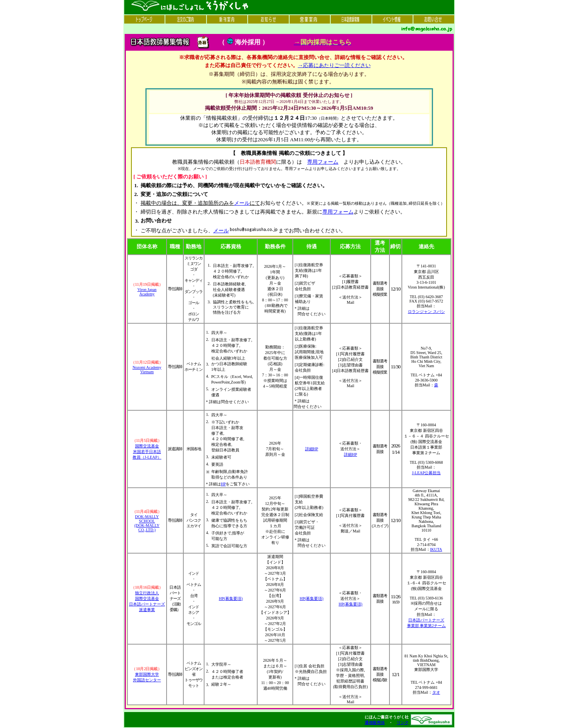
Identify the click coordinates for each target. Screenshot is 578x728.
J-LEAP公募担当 (426, 473)
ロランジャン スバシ (426, 312)
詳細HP (312, 449)
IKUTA (436, 549)
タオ (436, 692)
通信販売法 (375, 723)
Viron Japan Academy (147, 292)
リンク (403, 723)
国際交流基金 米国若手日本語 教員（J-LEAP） (147, 452)
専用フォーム (323, 162)
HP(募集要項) (231, 598)
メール (242, 203)
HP (223, 484)
